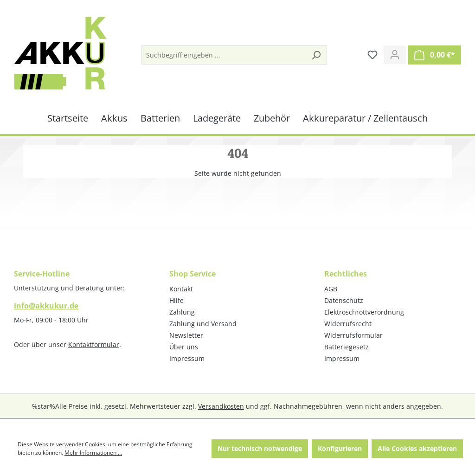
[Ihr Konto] (395, 55)
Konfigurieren (340, 448)
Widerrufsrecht (348, 324)
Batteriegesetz (347, 347)
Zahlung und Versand (203, 324)
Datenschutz (344, 300)
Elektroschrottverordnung (364, 312)
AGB (331, 289)
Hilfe (177, 300)
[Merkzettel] (372, 55)
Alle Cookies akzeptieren (417, 448)
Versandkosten (221, 406)
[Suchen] (316, 55)
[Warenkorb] (435, 55)
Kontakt (181, 289)
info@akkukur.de (46, 306)
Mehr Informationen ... (93, 453)
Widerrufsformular (353, 335)
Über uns (184, 347)
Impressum (187, 358)
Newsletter (186, 335)
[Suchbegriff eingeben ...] (224, 55)
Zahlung (182, 312)
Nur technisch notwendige (260, 448)
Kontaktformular (94, 344)
